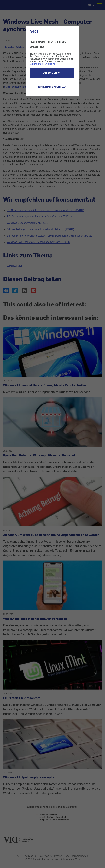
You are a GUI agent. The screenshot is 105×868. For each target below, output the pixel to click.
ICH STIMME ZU (52, 73)
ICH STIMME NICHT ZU (52, 87)
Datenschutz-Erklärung (43, 64)
